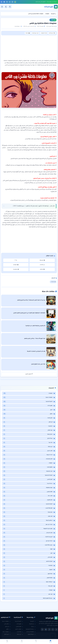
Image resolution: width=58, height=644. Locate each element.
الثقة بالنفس (19, 627)
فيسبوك (42, 260)
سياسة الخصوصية (31, 629)
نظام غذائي (7, 624)
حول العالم (7, 634)
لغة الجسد (20, 632)
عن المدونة (32, 624)
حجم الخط (52, 33)
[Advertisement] (29, 47)
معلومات (53, 20)
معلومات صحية (6, 621)
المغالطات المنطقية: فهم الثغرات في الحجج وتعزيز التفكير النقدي (29, 313)
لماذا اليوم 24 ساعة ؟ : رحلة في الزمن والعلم (35, 339)
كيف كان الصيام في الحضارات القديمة (36, 351)
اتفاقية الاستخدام (31, 632)
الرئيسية (33, 621)
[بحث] (10, 7)
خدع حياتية (20, 634)
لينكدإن (42, 269)
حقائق (8, 629)
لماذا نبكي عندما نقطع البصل (38, 364)
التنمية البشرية (19, 621)
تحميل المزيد (29, 374)
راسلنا (33, 627)
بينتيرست (16, 269)
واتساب (42, 265)
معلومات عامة (6, 632)
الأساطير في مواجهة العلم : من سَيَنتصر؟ (35, 326)
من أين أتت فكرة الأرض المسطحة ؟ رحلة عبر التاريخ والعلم (31, 300)
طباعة (28, 33)
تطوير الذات (20, 624)
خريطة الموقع (32, 634)
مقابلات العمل (19, 629)
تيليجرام (16, 265)
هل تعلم (8, 627)
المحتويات (44, 33)
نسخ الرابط (35, 33)
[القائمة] (2, 7)
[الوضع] (6, 7)
